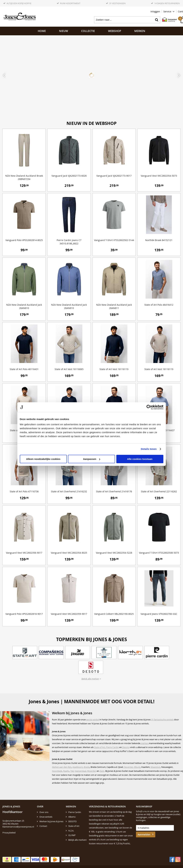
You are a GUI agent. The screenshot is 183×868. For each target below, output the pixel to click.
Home (42, 31)
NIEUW (64, 31)
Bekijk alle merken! (77, 840)
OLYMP (72, 835)
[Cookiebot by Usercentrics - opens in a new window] (149, 407)
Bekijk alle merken (90, 679)
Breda (87, 767)
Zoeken (157, 20)
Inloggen (155, 11)
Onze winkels (46, 817)
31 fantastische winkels (162, 720)
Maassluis (155, 767)
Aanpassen (92, 459)
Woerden (92, 771)
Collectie (88, 31)
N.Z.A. (71, 831)
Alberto (72, 817)
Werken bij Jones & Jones (51, 821)
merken (145, 743)
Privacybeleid (9, 833)
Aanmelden (144, 834)
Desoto (126, 747)
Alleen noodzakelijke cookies (43, 459)
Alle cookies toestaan (140, 459)
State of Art (100, 747)
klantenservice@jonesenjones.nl (18, 827)
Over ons (44, 812)
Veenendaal (80, 771)
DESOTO (72, 821)
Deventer (128, 767)
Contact (43, 826)
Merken (140, 31)
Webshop (115, 31)
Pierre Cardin (112, 747)
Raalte (66, 771)
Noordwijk (57, 771)
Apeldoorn (78, 767)
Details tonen (149, 449)
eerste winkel (93, 720)
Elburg (137, 767)
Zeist (102, 771)
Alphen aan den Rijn (62, 767)
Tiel (72, 771)
